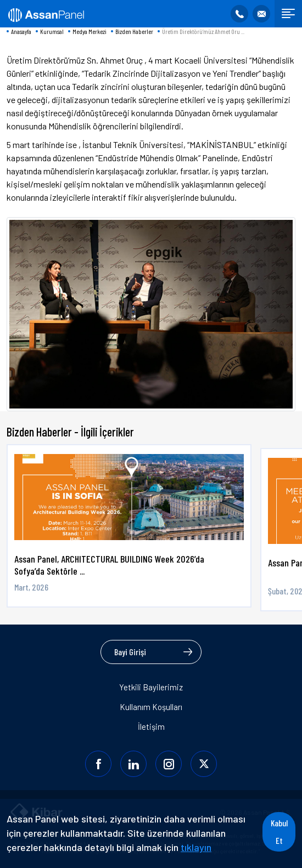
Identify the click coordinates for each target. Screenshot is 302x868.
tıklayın (196, 847)
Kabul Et (279, 832)
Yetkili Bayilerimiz (151, 687)
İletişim (151, 727)
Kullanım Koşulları (151, 707)
